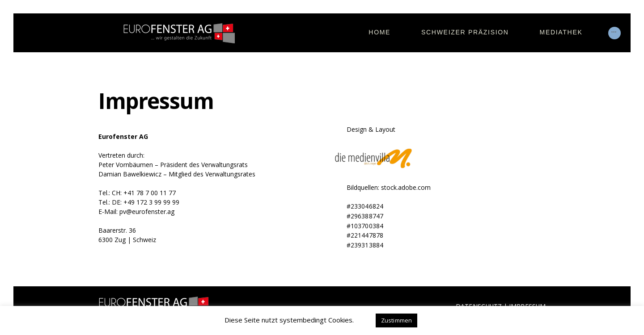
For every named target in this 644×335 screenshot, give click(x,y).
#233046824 (365, 206)
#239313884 (365, 244)
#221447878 (365, 234)
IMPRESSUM (527, 305)
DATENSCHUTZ (479, 305)
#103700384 (365, 225)
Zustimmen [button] (397, 320)
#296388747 (365, 216)
